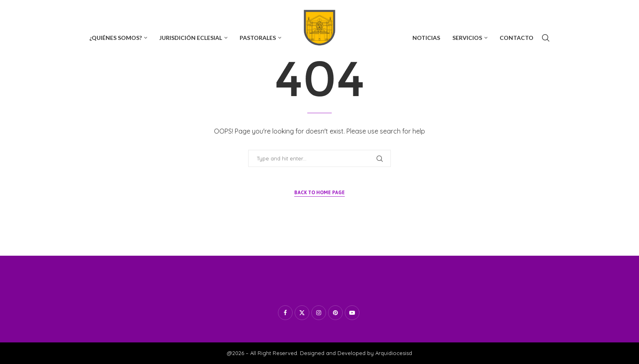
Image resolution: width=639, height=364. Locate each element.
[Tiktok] (162, 12)
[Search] (546, 38)
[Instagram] (119, 12)
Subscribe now (529, 12)
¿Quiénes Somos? (116, 38)
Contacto (517, 38)
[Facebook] (91, 12)
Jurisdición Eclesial (191, 38)
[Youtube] (133, 12)
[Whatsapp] (148, 12)
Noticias (426, 38)
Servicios (467, 38)
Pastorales (258, 38)
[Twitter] (105, 12)
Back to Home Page (319, 193)
